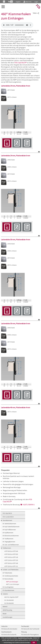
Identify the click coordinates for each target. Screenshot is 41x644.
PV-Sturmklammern (8, 590)
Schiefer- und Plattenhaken (11, 570)
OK (34, 642)
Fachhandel (25, 626)
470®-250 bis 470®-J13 (11, 566)
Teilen (36, 13)
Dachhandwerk (6, 632)
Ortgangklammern (10, 542)
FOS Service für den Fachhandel (30, 629)
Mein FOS (27, 2)
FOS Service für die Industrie (9, 629)
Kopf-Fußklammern (10, 530)
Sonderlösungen (8, 617)
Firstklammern (7, 548)
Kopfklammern (9, 533)
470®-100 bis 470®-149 (11, 557)
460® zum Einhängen (12, 582)
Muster (5, 614)
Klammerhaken (9, 579)
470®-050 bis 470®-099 (11, 554)
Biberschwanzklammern (12, 536)
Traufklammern (9, 539)
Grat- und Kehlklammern (12, 545)
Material (5, 607)
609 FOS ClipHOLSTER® (11, 597)
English (18, 2)
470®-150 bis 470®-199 (11, 560)
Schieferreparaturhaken (11, 576)
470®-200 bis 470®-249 (11, 563)
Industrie (4, 626)
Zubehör (5, 594)
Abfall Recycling (7, 610)
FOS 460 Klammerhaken (17, 25)
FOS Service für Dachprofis (9, 635)
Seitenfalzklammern (10, 524)
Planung (24, 632)
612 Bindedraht (9, 603)
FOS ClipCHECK (7, 513)
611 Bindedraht (9, 600)
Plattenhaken (8, 573)
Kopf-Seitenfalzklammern (12, 527)
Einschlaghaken (9, 587)
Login (36, 2)
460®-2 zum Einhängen (13, 584)
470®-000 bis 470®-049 (11, 551)
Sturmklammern (7, 520)
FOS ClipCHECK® (20, 63)
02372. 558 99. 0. (29, 505)
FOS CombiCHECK (8, 517)
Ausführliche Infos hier (25, 638)
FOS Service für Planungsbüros (30, 635)
